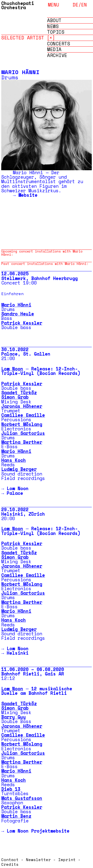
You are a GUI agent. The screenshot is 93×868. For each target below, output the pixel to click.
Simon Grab (15, 397)
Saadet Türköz (19, 392)
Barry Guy (14, 717)
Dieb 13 (11, 789)
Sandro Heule (18, 314)
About (54, 20)
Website (28, 195)
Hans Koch (14, 460)
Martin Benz (16, 816)
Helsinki (18, 653)
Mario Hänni (16, 305)
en (84, 5)
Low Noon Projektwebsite (38, 831)
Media (54, 49)
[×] (51, 38)
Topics (56, 32)
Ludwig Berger (19, 469)
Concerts (59, 44)
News (53, 26)
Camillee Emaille (23, 415)
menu (54, 4)
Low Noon (12, 369)
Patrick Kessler (22, 323)
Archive (57, 55)
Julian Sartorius (23, 433)
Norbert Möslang (22, 424)
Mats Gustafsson (22, 798)
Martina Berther (22, 442)
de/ (77, 5)
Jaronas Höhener (22, 406)
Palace (15, 493)
